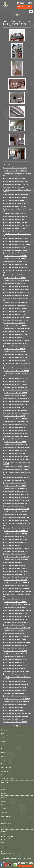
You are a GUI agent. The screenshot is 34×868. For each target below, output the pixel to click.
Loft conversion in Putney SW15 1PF (16, 332)
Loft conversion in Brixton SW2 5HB (15, 668)
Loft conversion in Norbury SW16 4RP (16, 560)
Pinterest (3, 801)
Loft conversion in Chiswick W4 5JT (15, 486)
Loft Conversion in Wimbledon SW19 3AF (17, 195)
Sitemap (3, 753)
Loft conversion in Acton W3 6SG (15, 453)
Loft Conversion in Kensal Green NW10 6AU (18, 244)
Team (3, 737)
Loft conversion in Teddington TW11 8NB (17, 497)
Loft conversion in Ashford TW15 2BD (16, 439)
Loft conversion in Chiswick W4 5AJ (15, 608)
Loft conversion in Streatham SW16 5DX (17, 616)
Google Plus (4, 797)
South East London (6, 820)
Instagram (4, 794)
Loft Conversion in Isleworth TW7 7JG (16, 256)
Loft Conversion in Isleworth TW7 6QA (16, 265)
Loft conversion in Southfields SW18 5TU (17, 586)
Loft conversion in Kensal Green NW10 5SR (18, 591)
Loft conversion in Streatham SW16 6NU (17, 548)
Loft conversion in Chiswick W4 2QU (16, 346)
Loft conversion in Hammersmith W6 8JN (17, 241)
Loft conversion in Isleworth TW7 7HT (16, 425)
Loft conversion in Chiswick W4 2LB (15, 690)
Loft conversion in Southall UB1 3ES (16, 489)
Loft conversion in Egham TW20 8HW (16, 228)
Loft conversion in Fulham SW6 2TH (15, 352)
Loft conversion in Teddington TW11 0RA (17, 287)
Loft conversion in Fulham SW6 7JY (15, 284)
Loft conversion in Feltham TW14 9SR (16, 253)
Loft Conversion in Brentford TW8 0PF (16, 267)
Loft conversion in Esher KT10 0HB (15, 599)
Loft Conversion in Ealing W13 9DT (15, 203)
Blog (2, 749)
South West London (6, 816)
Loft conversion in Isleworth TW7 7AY (16, 662)
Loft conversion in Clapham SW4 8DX (16, 381)
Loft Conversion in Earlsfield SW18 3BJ (16, 275)
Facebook (4, 786)
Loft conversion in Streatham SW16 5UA (17, 583)
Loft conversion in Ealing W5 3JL (15, 631)
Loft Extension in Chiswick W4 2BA (15, 278)
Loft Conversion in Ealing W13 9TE (15, 220)
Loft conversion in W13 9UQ (13, 563)
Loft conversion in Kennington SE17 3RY (17, 622)
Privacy (3, 760)
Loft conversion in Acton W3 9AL (15, 634)
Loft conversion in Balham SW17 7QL (16, 492)
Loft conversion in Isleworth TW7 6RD (16, 451)
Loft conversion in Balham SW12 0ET (16, 506)
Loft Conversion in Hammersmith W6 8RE (17, 289)
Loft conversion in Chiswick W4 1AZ (15, 396)
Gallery (3, 741)
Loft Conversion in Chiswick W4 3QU (16, 217)
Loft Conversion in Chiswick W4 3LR (15, 674)
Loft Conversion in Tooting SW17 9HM (16, 503)
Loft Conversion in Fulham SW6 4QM (16, 410)
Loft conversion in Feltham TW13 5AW (16, 684)
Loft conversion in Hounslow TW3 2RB (16, 262)
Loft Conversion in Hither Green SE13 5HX (17, 225)
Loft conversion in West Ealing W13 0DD (17, 509)
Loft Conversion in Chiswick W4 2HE (16, 326)
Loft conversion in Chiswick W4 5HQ (16, 534)
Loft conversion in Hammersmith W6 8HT (17, 671)
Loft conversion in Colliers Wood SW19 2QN (18, 577)
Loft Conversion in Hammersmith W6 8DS (17, 281)
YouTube (3, 790)
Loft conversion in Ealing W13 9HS (15, 682)
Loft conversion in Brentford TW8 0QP (16, 422)
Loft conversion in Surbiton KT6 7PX (16, 393)
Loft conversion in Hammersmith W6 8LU (17, 459)
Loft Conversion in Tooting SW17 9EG (16, 181)
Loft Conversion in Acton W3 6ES (15, 187)
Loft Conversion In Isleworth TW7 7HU (16, 378)
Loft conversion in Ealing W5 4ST (15, 480)
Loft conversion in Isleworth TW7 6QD (16, 645)
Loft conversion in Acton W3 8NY (15, 349)
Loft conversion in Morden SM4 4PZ (15, 657)
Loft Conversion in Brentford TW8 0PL (16, 303)
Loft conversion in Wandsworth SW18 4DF (17, 628)
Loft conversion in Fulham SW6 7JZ (15, 483)
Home (3, 734)
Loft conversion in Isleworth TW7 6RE (16, 660)
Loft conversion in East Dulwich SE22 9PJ (17, 399)
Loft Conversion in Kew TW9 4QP (15, 200)
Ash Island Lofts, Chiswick (8, 779)
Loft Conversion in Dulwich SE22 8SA (16, 171)
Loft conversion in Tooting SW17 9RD (16, 355)
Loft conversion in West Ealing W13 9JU (17, 427)
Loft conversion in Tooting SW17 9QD (16, 551)
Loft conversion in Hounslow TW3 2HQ (16, 613)
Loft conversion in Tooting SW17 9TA (16, 580)
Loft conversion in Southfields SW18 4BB (17, 642)
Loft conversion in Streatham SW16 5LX (17, 340)
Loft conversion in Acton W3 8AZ (15, 537)
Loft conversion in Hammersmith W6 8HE (17, 500)
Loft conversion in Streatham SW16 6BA (17, 702)
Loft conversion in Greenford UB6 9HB (16, 705)
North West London (6, 824)
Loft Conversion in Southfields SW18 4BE (17, 413)
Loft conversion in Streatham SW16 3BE (17, 515)
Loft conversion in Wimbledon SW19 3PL (17, 456)
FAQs (3, 764)
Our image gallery (6, 771)
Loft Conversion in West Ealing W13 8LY (17, 320)
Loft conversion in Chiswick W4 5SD (16, 602)
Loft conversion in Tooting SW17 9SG (16, 445)
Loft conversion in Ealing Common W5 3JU (18, 713)
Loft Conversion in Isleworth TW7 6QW (16, 295)
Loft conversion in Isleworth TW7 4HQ (16, 433)
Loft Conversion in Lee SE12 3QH (15, 323)
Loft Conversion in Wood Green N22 (15, 214)
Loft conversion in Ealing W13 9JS (15, 625)
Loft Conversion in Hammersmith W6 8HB (17, 317)
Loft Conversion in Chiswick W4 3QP (16, 198)
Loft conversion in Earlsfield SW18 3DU (16, 571)
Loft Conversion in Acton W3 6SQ (15, 178)
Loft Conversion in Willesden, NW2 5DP (16, 184)
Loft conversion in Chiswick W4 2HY (16, 639)
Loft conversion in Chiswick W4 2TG (16, 568)
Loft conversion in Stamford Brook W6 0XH (18, 611)
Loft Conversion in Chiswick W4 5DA (16, 250)
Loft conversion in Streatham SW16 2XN (17, 637)
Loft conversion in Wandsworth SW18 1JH (17, 390)
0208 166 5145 (5, 848)
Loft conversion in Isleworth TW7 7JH (16, 358)
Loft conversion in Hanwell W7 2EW (15, 665)
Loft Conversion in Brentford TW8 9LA (16, 259)
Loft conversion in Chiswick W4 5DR (16, 419)
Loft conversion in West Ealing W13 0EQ (17, 477)
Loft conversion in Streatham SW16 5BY (17, 589)
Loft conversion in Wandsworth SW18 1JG (17, 368)
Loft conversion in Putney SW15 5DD (16, 384)
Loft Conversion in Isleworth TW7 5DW (16, 239)
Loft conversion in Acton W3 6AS (15, 311)
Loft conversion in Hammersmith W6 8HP (17, 329)
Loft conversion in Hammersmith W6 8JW (17, 699)
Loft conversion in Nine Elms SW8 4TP (16, 696)
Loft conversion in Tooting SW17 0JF (16, 654)
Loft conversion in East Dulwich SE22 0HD (17, 605)
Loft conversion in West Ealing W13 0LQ (17, 430)
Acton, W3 (4, 828)
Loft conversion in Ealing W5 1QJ (15, 554)
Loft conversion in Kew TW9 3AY (14, 710)
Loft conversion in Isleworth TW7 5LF (16, 540)
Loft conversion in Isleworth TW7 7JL (16, 619)
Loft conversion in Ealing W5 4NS (15, 574)
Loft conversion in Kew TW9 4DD (15, 231)
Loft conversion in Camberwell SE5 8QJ (17, 371)
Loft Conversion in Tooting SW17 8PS (16, 542)
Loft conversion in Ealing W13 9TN (15, 693)
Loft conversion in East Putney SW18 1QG (17, 467)
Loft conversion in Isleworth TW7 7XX (16, 648)
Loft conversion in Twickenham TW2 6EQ (17, 495)
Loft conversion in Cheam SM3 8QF (15, 206)
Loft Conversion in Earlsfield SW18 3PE (16, 531)
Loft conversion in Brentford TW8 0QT (16, 566)
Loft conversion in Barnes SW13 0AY (16, 512)
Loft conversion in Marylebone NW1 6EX (17, 518)
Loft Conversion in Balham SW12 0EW (16, 404)
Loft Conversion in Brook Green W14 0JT (17, 716)
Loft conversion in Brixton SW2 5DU (15, 719)
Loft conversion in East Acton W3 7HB (16, 436)
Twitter (3, 805)
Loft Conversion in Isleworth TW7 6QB (16, 343)
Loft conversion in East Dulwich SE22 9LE (17, 292)
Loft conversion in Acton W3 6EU (15, 314)
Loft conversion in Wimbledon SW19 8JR (17, 402)
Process (3, 745)
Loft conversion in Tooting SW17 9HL (16, 387)
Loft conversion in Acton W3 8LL (14, 545)
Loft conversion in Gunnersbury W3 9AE (17, 557)
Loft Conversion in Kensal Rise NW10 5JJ (17, 334)
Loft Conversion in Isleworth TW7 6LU (16, 168)
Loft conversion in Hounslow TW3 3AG (16, 528)
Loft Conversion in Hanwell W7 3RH (15, 337)
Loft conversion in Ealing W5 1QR (15, 416)
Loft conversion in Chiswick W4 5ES (15, 407)
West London (5, 812)
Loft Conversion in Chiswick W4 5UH (16, 722)
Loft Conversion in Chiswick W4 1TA (15, 442)
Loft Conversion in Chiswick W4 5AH (16, 222)
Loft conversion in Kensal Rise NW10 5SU (17, 470)
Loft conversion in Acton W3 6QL (15, 708)
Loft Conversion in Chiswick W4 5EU (16, 309)
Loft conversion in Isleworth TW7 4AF (16, 687)
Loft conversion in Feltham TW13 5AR (16, 306)
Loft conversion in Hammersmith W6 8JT (17, 520)
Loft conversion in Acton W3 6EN (15, 247)
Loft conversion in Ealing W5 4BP (15, 360)
